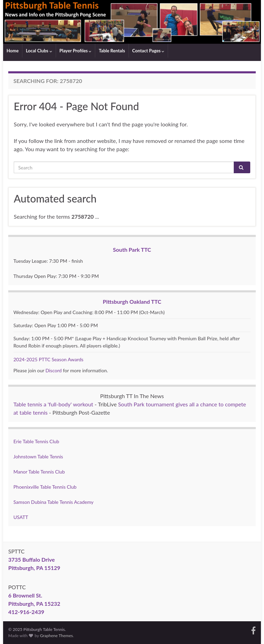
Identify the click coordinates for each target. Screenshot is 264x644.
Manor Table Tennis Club (39, 472)
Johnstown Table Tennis (38, 456)
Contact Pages (148, 51)
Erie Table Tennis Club (36, 441)
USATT (21, 517)
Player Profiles (76, 51)
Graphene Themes (56, 636)
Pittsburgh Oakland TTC (132, 302)
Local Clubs (39, 51)
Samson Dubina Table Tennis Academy (53, 502)
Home (13, 51)
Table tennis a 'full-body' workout (53, 404)
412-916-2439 (26, 612)
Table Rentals (112, 51)
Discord (53, 370)
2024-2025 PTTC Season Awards (48, 359)
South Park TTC (132, 250)
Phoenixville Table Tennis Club (45, 487)
